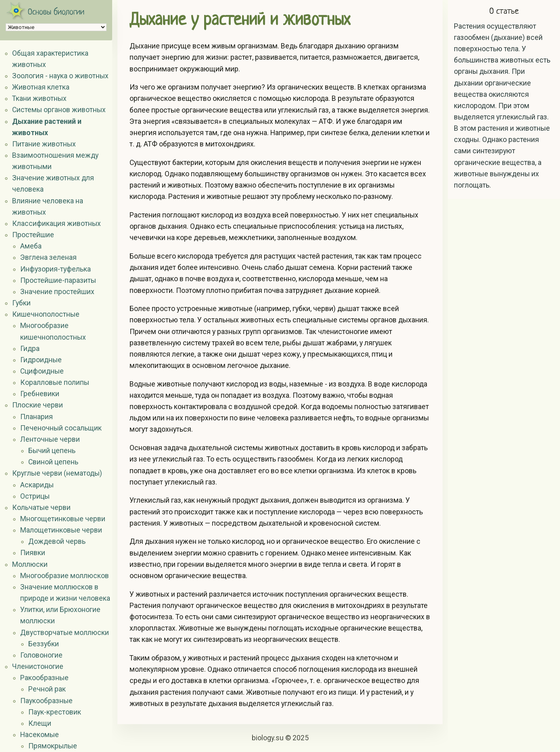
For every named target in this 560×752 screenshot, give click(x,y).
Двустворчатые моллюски (65, 633)
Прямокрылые (53, 746)
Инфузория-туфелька (55, 269)
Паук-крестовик (55, 712)
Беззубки (44, 644)
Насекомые (40, 735)
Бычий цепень (52, 451)
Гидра (30, 349)
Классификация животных (56, 224)
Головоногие (41, 655)
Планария (37, 417)
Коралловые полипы (55, 382)
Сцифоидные (42, 371)
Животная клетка (41, 87)
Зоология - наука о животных (60, 76)
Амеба (31, 246)
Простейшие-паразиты (58, 280)
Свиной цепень (53, 462)
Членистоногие (38, 666)
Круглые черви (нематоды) (57, 473)
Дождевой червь (57, 541)
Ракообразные (44, 678)
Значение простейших (57, 292)
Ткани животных (39, 98)
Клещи (40, 723)
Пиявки (33, 553)
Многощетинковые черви (63, 519)
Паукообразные (46, 701)
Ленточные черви (50, 439)
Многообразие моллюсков (65, 576)
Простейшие (33, 235)
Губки (21, 303)
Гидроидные (41, 360)
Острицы (35, 496)
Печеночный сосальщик (61, 428)
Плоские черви (38, 405)
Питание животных (44, 144)
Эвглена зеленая (48, 257)
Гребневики (40, 394)
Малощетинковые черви (61, 530)
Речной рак (47, 689)
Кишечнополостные (46, 314)
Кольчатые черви (41, 508)
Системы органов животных (59, 110)
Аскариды (37, 485)
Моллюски (30, 564)
